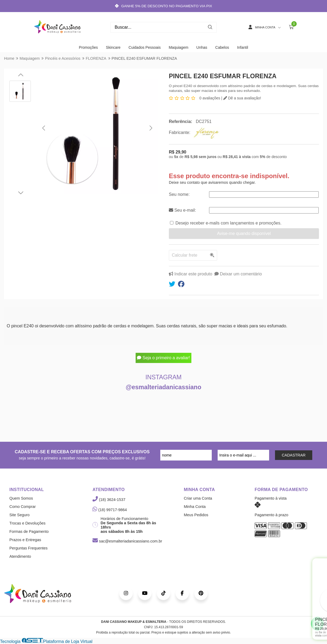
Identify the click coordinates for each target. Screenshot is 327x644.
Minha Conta (195, 507)
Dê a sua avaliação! (242, 98)
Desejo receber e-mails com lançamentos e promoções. (228, 223)
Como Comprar (23, 507)
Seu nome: (179, 194)
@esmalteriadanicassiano (163, 387)
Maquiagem (178, 47)
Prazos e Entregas (25, 540)
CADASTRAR (294, 455)
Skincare (113, 47)
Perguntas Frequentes (28, 548)
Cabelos (222, 47)
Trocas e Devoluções (27, 523)
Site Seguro (19, 515)
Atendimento (20, 556)
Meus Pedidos (196, 515)
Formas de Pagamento (29, 531)
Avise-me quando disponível (244, 233)
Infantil (242, 47)
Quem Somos (21, 498)
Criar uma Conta (198, 498)
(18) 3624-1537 (109, 500)
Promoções (88, 47)
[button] (44, 128)
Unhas (202, 47)
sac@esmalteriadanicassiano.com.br (127, 541)
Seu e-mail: (182, 210)
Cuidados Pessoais (145, 47)
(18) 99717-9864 (110, 510)
